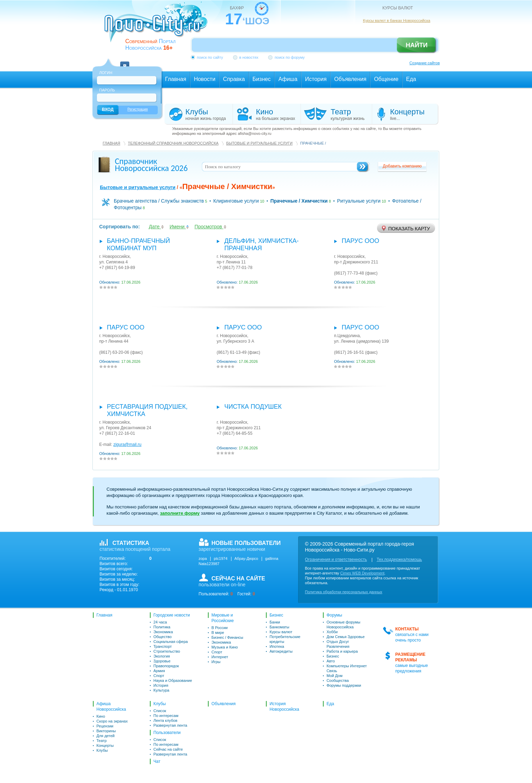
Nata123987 (209, 564)
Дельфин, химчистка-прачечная (261, 244)
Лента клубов (166, 720)
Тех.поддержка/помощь (399, 560)
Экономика (163, 632)
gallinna (272, 558)
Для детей (106, 736)
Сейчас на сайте (168, 749)
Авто (331, 661)
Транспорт (163, 646)
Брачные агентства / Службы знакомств (159, 201)
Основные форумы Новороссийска (343, 625)
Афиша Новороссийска (111, 707)
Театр (102, 741)
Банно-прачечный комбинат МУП (139, 244)
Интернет (220, 657)
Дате (156, 227)
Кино (101, 716)
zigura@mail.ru (127, 444)
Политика (162, 627)
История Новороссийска (284, 707)
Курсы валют (281, 632)
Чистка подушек (253, 407)
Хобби (332, 632)
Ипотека (277, 646)
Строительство (167, 651)
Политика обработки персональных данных (344, 592)
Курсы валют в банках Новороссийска (397, 21)
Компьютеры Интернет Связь (347, 668)
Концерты (105, 745)
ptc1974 (220, 558)
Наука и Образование (173, 680)
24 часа (160, 622)
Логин (106, 73)
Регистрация (138, 109)
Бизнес (276, 615)
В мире (218, 633)
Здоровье (162, 661)
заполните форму (180, 513)
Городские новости (172, 615)
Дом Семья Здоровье (346, 637)
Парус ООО (360, 241)
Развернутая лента (170, 725)
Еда (330, 704)
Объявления (224, 704)
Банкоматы (280, 627)
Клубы (102, 750)
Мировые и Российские (223, 618)
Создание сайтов (424, 63)
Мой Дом (335, 676)
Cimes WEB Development (362, 573)
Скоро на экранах (112, 721)
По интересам (166, 716)
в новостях (249, 57)
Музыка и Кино (225, 647)
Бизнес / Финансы (227, 637)
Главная (112, 143)
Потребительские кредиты (285, 639)
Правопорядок (166, 666)
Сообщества (338, 680)
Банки (275, 622)
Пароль (107, 90)
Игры (216, 662)
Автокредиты (281, 651)
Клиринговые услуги (236, 201)
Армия (159, 671)
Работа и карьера (342, 651)
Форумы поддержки (344, 685)
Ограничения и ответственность (336, 560)
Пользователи (167, 733)
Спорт (159, 676)
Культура (162, 690)
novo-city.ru (158, 27)
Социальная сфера (171, 642)
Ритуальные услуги (359, 201)
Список (160, 711)
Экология (162, 656)
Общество (163, 637)
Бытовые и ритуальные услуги (259, 143)
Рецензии (105, 726)
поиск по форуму (289, 57)
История (161, 685)
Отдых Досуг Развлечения (338, 644)
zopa (203, 558)
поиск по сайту (210, 57)
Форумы (334, 615)
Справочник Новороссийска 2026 (152, 165)
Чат (157, 761)
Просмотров (211, 227)
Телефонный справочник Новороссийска (173, 143)
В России (220, 628)
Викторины (106, 731)
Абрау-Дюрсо (246, 558)
